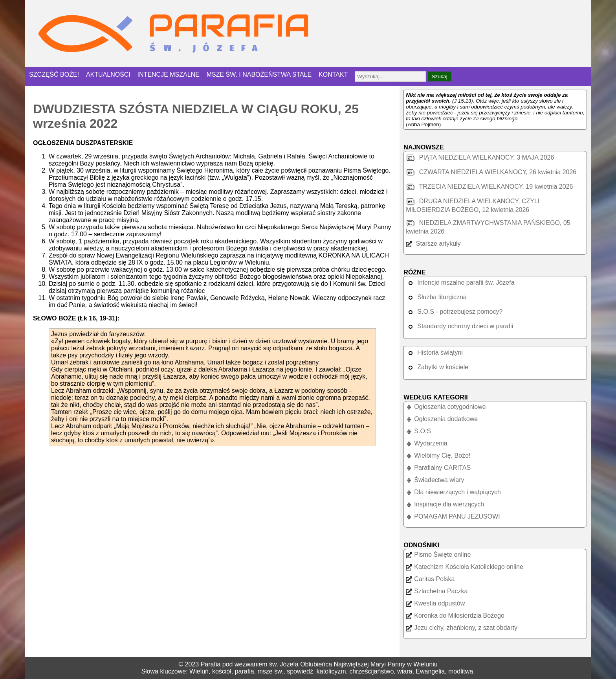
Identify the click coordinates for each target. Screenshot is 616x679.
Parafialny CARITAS (438, 468)
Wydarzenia (426, 443)
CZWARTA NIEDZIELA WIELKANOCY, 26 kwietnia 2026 (491, 172)
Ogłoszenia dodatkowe (442, 419)
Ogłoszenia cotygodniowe (446, 407)
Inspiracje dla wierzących (445, 504)
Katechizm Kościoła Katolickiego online (464, 567)
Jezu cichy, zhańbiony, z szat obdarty (462, 628)
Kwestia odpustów (435, 603)
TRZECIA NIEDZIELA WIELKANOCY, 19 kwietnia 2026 (489, 187)
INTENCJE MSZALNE (169, 75)
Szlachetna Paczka (437, 591)
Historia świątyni (434, 352)
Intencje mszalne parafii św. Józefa (460, 282)
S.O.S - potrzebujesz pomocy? (454, 312)
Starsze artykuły (433, 244)
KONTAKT (333, 75)
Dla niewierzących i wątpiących (453, 492)
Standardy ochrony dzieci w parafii (459, 326)
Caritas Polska (430, 579)
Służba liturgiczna (436, 297)
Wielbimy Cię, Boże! (438, 455)
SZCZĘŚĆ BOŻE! (54, 75)
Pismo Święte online (438, 555)
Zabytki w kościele (437, 367)
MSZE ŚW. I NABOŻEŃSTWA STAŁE (259, 75)
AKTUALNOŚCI (108, 75)
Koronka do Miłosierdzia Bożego (455, 616)
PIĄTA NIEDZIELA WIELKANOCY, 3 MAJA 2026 (480, 157)
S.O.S (418, 431)
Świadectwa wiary (435, 480)
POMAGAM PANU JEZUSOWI (453, 516)
